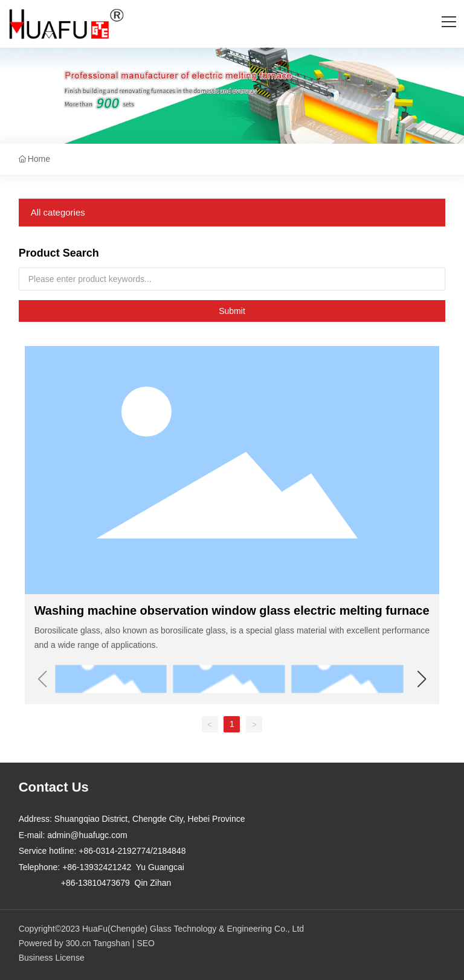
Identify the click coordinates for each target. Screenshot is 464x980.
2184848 (169, 851)
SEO (146, 943)
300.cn (79, 943)
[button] (421, 679)
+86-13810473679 (95, 883)
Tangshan (111, 943)
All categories (58, 212)
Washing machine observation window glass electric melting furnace (232, 610)
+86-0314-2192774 (114, 851)
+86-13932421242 (97, 867)
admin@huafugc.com (87, 835)
